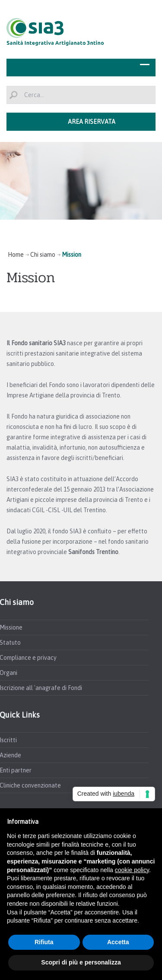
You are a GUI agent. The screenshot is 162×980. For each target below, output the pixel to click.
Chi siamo (43, 255)
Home (16, 255)
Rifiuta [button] (44, 942)
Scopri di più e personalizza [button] (81, 962)
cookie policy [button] (132, 870)
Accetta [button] (118, 942)
